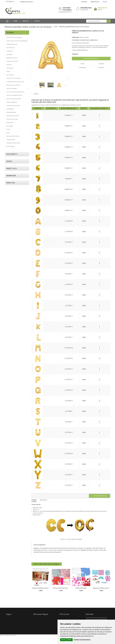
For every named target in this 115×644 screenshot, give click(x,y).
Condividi (100, 64)
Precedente (36, 86)
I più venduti (20, 640)
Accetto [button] (63, 640)
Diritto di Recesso (12, 339)
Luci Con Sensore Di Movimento (15, 92)
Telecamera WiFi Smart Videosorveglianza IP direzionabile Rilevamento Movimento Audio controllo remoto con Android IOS (21, 265)
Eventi (8, 129)
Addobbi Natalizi (11, 112)
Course (9, 376)
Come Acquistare (12, 349)
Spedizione (10, 336)
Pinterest (100, 68)
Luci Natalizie (10, 109)
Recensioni (43, 500)
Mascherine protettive (13, 116)
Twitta (81, 64)
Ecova (8, 378)
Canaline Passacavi (12, 44)
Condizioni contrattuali (13, 341)
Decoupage (10, 126)
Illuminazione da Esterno (13, 85)
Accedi (105, 2)
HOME (15, 21)
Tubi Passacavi (11, 48)
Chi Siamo (10, 344)
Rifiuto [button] (70, 640)
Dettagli (34, 500)
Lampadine (10, 51)
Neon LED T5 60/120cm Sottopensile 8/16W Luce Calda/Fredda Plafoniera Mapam (22, 292)
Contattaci (84, 2)
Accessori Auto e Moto (13, 136)
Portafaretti (10, 68)
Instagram (81, 68)
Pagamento (10, 346)
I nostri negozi (11, 359)
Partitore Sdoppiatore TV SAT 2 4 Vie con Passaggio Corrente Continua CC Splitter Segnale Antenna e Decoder (20, 249)
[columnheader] (38, 108)
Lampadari (10, 54)
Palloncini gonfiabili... (20, 315)
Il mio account (64, 614)
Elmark (9, 381)
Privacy (9, 354)
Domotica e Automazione (14, 99)
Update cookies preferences (8, 643)
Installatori (10, 351)
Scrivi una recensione (91, 59)
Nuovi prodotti (12, 154)
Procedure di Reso (12, 356)
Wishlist (26, 21)
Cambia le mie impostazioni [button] (82, 640)
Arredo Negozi (11, 146)
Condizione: (76, 37)
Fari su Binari (10, 75)
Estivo (8, 133)
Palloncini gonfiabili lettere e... (41, 588)
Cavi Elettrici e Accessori (13, 106)
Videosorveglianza (12, 102)
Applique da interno (12, 58)
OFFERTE (37, 21)
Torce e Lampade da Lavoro (14, 95)
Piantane (9, 65)
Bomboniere (10, 123)
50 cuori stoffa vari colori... (61, 588)
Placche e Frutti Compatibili (14, 37)
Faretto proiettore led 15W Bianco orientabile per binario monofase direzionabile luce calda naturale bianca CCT (21, 178)
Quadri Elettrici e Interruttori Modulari (17, 41)
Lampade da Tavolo (12, 61)
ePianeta (9, 383)
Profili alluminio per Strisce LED (15, 82)
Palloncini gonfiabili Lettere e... (101, 588)
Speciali (9, 283)
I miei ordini (62, 618)
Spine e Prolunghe (12, 89)
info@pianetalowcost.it (27, 2)
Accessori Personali (12, 119)
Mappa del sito (95, 2)
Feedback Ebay (11, 140)
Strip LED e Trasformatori (14, 78)
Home (8, 21)
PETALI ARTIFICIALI (81, 588)
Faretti (8, 71)
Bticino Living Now (12, 373)
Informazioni (11, 331)
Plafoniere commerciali (13, 143)
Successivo (65, 86)
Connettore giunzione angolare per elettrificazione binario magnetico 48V (20, 219)
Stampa (36, 94)
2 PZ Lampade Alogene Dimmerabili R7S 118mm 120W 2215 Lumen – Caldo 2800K (21, 192)
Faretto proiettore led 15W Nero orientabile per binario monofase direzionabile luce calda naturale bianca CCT (20, 163)
